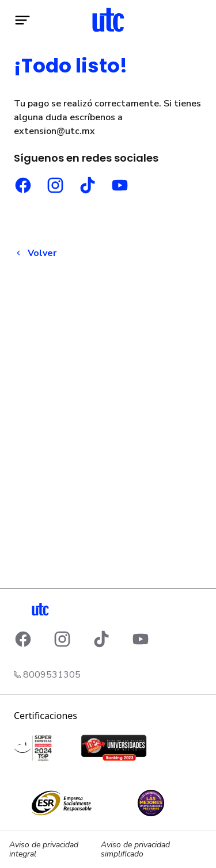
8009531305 (52, 675)
